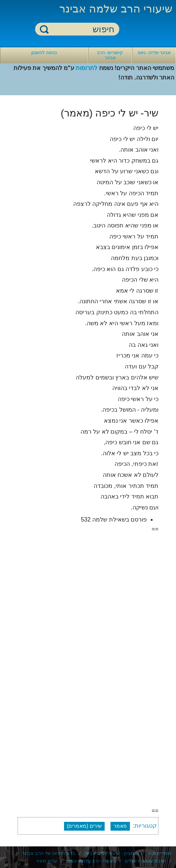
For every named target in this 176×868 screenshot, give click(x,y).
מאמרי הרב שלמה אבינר (91, 861)
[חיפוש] (82, 29)
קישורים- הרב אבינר (110, 55)
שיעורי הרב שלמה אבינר (116, 9)
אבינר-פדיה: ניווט (154, 53)
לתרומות (87, 68)
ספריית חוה (160, 853)
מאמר (120, 826)
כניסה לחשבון (44, 53)
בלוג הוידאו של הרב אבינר (49, 853)
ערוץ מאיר (46, 861)
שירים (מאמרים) (85, 826)
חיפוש (44, 29)
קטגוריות (146, 826)
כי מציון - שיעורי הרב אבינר (112, 853)
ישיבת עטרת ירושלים (145, 861)
